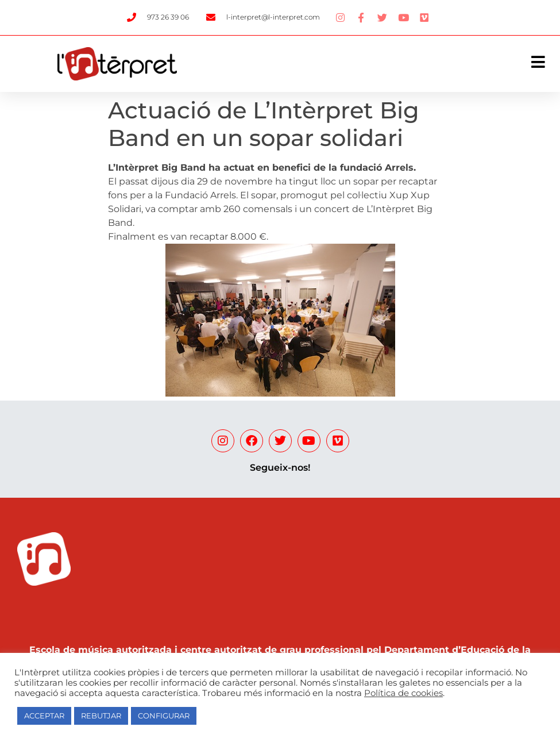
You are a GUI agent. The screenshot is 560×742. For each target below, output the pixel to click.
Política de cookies (403, 693)
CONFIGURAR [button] (164, 716)
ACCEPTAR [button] (44, 716)
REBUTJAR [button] (101, 716)
